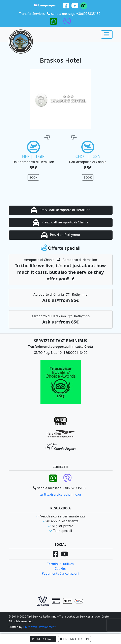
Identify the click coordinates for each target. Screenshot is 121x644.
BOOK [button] (33, 177)
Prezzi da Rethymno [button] (60, 235)
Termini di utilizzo (61, 564)
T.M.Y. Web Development (39, 627)
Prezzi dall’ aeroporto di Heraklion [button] (60, 210)
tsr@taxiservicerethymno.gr (60, 494)
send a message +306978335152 (76, 14)
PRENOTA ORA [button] (43, 639)
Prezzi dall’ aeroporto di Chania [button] (60, 223)
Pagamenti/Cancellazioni (60, 573)
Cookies (60, 569)
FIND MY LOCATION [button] (74, 639)
